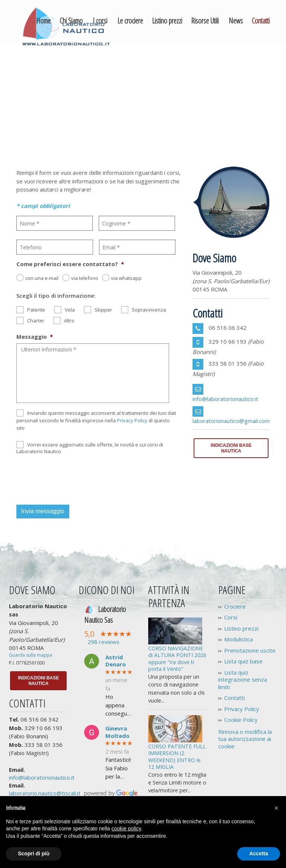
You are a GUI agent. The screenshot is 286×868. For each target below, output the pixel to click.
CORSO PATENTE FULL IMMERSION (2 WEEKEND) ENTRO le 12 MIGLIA (177, 757)
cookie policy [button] (126, 828)
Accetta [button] (259, 853)
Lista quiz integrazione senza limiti (243, 680)
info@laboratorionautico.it (225, 399)
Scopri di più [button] (34, 853)
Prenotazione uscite (250, 651)
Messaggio (35, 337)
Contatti (234, 698)
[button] (276, 808)
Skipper (103, 310)
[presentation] (73, 478)
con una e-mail (42, 278)
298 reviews (104, 642)
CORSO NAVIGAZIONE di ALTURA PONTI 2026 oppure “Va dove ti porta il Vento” (177, 659)
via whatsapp (126, 278)
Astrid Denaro (116, 661)
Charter (36, 321)
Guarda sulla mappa (31, 655)
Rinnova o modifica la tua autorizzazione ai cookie (245, 739)
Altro (69, 321)
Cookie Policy (241, 720)
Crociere (235, 607)
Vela (70, 310)
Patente (36, 310)
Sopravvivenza (149, 310)
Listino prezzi (241, 629)
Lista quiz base (243, 661)
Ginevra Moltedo (117, 732)
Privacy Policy (132, 420)
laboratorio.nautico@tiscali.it (45, 793)
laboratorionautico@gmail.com (231, 421)
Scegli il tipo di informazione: (56, 296)
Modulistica (239, 639)
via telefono (85, 278)
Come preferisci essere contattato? (70, 264)
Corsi (231, 617)
